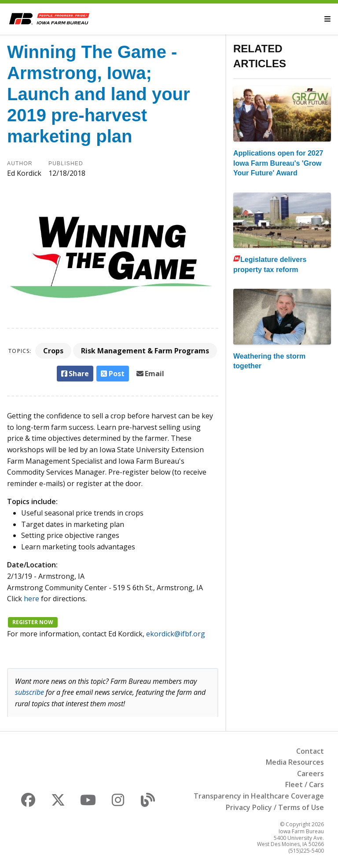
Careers (310, 774)
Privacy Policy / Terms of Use (275, 807)
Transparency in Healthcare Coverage (259, 796)
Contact (310, 751)
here (31, 599)
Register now (33, 622)
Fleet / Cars (305, 784)
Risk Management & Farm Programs (145, 351)
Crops (53, 351)
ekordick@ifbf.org (176, 634)
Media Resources (295, 762)
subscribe (29, 692)
